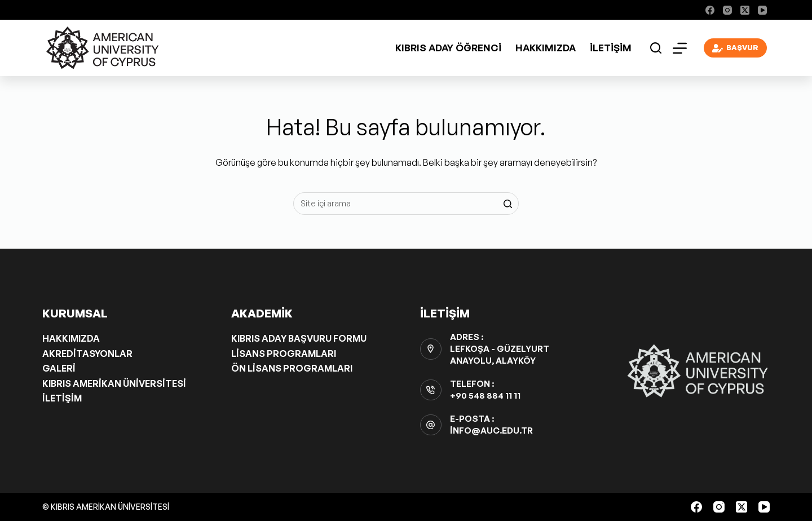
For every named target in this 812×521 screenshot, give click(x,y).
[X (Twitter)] (745, 10)
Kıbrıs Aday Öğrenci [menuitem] (448, 48)
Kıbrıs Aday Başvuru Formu (299, 338)
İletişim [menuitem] (611, 48)
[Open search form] (656, 48)
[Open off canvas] (680, 48)
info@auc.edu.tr (491, 431)
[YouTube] (762, 10)
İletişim (62, 398)
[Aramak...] (406, 204)
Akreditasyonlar (87, 354)
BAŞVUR (736, 48)
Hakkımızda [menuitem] (546, 48)
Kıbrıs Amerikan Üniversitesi (114, 383)
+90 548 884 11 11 (485, 396)
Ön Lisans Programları (292, 368)
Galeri (59, 368)
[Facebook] (710, 10)
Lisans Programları (284, 354)
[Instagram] (727, 10)
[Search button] (507, 204)
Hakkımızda (71, 338)
